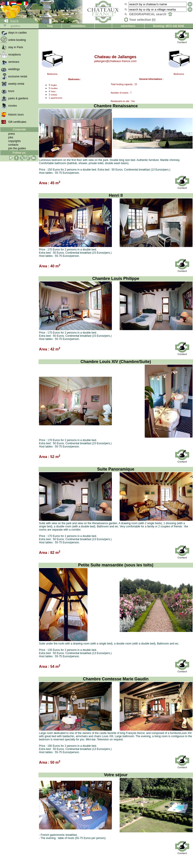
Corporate (19, 129)
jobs (11, 137)
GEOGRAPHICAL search (151, 14)
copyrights (14, 141)
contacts (13, 145)
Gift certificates (17, 122)
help (50, 26)
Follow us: (19, 153)
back (9, 21)
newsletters (78, 26)
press (12, 134)
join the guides (17, 148)
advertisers (128, 26)
